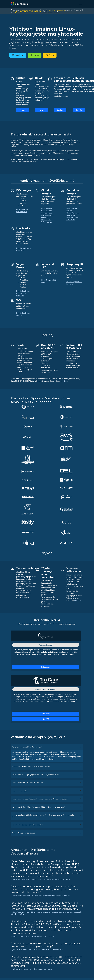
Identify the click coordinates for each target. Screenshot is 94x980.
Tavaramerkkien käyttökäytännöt (73, 970)
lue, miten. (78, 499)
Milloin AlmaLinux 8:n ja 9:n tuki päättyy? (28, 723)
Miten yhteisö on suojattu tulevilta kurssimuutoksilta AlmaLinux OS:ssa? (40, 697)
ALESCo (32, 962)
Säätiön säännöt (73, 973)
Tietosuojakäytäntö (75, 962)
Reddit (51, 968)
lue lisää (64, 381)
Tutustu (23, 110)
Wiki (31, 957)
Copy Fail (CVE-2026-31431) (56, 10)
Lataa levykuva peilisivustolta (22, 211)
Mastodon (52, 973)
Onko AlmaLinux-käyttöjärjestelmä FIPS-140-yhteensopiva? (35, 673)
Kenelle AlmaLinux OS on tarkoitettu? (27, 645)
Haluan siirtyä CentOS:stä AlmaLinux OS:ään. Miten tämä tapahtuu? (38, 705)
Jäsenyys (33, 973)
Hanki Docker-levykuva (72, 209)
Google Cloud (47, 213)
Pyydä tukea (53, 957)
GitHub (32, 964)
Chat (50, 959)
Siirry (51, 55)
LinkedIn (52, 978)
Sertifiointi (34, 959)
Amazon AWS (47, 208)
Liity (41, 110)
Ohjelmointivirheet (37, 966)
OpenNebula (46, 217)
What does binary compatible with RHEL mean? (31, 665)
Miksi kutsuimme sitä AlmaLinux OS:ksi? (27, 681)
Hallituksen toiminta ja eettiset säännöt (75, 977)
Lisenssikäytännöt (74, 966)
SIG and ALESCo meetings (54, 965)
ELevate (32, 975)
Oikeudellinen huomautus (72, 958)
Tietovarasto (34, 968)
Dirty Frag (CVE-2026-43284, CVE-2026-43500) (27, 12)
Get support (46, 565)
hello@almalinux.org (19, 975)
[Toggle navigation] (81, 4)
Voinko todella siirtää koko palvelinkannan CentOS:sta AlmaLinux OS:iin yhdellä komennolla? (43, 714)
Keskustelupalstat (55, 962)
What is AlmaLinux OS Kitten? (23, 731)
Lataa (35, 55)
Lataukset (33, 971)
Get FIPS (46, 617)
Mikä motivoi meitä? (20, 689)
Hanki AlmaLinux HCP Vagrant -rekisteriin (23, 293)
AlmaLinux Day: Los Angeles (28, 10)
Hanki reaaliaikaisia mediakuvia (24, 249)
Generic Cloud (47, 211)
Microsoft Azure (48, 215)
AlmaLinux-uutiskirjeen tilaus (19, 930)
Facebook (52, 975)
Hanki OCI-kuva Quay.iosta (72, 214)
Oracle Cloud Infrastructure (47, 221)
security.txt (34, 978)
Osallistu (18, 55)
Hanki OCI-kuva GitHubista (72, 219)
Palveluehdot (72, 964)
